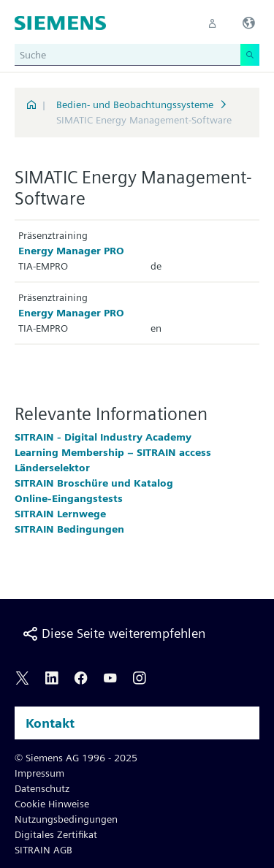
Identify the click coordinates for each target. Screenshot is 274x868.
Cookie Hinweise (52, 804)
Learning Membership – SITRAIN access (113, 452)
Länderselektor (52, 468)
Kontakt (50, 723)
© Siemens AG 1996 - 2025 (76, 758)
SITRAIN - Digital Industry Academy (103, 437)
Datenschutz (42, 788)
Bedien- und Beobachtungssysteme (135, 104)
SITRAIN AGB (43, 850)
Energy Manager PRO (71, 251)
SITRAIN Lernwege (60, 514)
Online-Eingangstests (69, 498)
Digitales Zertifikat (56, 834)
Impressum (39, 773)
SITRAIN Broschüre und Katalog (94, 483)
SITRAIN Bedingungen (69, 529)
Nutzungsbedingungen (66, 819)
